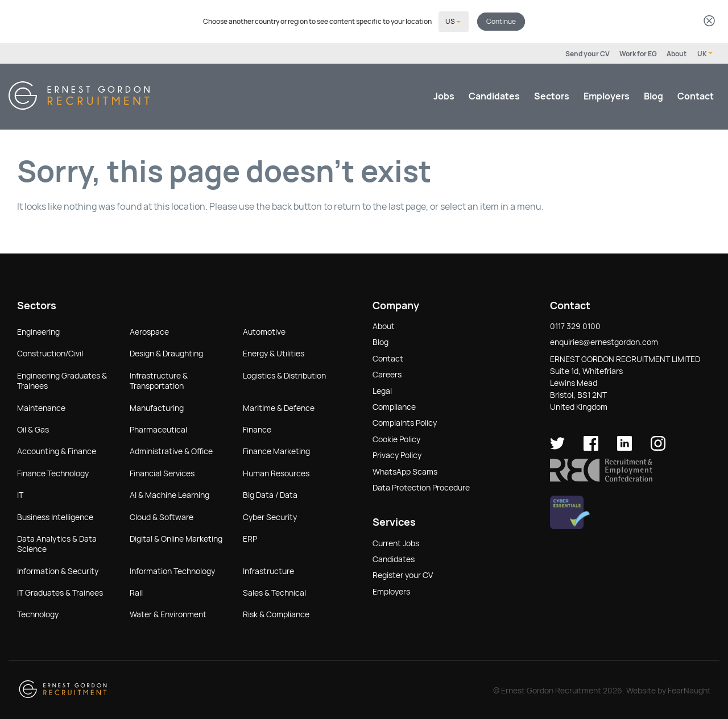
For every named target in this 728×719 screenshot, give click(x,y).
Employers (607, 95)
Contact (696, 95)
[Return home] (79, 105)
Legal (382, 390)
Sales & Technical (274, 592)
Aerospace (149, 331)
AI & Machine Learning (169, 494)
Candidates (494, 95)
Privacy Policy (397, 454)
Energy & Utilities (274, 352)
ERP (250, 538)
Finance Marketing (276, 450)
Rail (136, 592)
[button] (601, 478)
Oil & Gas (33, 429)
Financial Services (162, 472)
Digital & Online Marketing (176, 538)
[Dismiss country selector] (709, 21)
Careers (387, 373)
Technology (38, 613)
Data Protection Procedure (421, 487)
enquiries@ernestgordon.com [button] (604, 341)
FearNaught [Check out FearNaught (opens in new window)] (689, 689)
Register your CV (403, 574)
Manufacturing (157, 407)
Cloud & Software (162, 516)
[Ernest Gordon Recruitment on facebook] (591, 447)
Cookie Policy (396, 438)
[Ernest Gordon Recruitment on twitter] (557, 447)
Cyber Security (270, 516)
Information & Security (58, 570)
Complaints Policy (405, 422)
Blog (653, 95)
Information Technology (172, 570)
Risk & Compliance (276, 613)
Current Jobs (396, 542)
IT (20, 494)
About (677, 53)
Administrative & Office (171, 450)
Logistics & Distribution (284, 375)
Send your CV (588, 53)
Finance (257, 429)
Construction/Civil (50, 352)
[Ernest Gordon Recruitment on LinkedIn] (624, 447)
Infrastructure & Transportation (159, 380)
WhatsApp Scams (405, 471)
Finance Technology (53, 472)
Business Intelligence (55, 516)
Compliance (394, 406)
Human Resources (276, 472)
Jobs (444, 95)
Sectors (552, 95)
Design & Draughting (166, 352)
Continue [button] (501, 21)
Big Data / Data (270, 494)
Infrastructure (268, 570)
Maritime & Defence (279, 407)
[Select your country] (454, 21)
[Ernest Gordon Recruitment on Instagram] (658, 447)
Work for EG (638, 53)
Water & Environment (168, 613)
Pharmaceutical (158, 429)
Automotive (264, 331)
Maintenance (41, 407)
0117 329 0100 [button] (575, 325)
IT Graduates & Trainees (60, 592)
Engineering (38, 331)
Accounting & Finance (57, 450)
